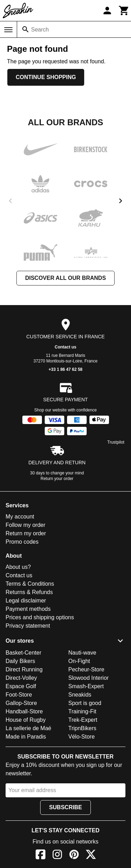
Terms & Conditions (30, 584)
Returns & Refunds (29, 592)
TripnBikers (82, 728)
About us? (18, 567)
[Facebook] (41, 856)
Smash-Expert (86, 686)
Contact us (65, 347)
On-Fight (79, 661)
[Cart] (124, 10)
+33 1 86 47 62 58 (65, 369)
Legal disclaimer (26, 601)
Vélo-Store (82, 737)
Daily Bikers (20, 661)
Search (40, 30)
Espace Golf (21, 686)
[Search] (26, 29)
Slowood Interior (89, 678)
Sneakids (80, 695)
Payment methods (28, 609)
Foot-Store (19, 695)
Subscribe (65, 807)
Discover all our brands (65, 278)
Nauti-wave (82, 653)
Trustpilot (116, 442)
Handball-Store (24, 711)
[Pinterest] (74, 856)
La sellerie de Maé (28, 728)
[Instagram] (57, 856)
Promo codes (22, 542)
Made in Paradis (26, 737)
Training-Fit (82, 711)
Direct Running (24, 669)
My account (20, 517)
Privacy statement (28, 626)
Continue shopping (46, 77)
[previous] (10, 201)
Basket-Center (23, 653)
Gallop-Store (21, 703)
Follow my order (26, 525)
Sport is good (85, 703)
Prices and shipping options (40, 617)
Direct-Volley (21, 678)
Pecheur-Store (86, 669)
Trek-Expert (83, 720)
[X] (91, 856)
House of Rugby (26, 720)
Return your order (57, 479)
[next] (121, 201)
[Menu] (8, 30)
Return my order (26, 533)
